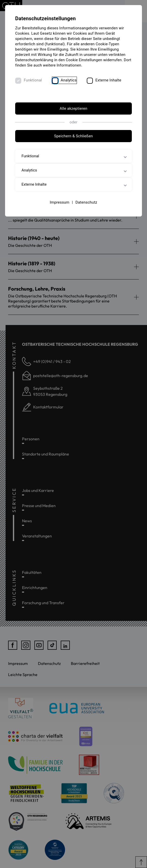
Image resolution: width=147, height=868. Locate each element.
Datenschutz (86, 202)
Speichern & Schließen (73, 136)
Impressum (60, 202)
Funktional (33, 80)
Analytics (69, 80)
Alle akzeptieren (74, 108)
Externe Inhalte (108, 80)
